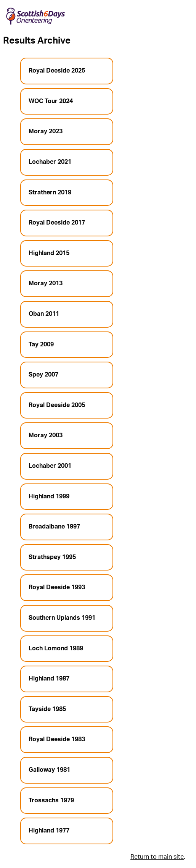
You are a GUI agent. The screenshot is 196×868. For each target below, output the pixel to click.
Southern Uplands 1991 (62, 618)
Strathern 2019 (50, 192)
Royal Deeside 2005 (57, 405)
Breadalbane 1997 (54, 527)
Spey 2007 (43, 375)
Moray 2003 (46, 435)
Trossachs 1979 (51, 800)
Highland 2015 (49, 253)
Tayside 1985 (47, 709)
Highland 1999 (49, 496)
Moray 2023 (46, 131)
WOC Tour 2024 (51, 101)
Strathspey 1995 (52, 557)
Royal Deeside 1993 (57, 587)
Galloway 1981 (49, 770)
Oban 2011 (44, 314)
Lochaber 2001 (50, 466)
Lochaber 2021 (50, 162)
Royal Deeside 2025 (57, 71)
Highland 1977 (49, 831)
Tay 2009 (41, 344)
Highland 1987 (49, 679)
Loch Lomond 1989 (56, 648)
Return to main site (157, 857)
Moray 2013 (46, 283)
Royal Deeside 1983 (57, 739)
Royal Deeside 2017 (57, 223)
